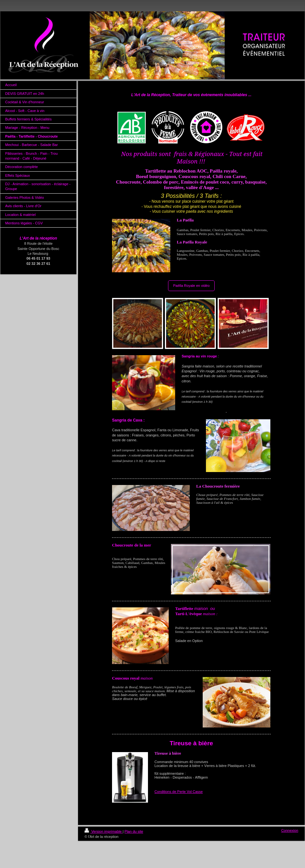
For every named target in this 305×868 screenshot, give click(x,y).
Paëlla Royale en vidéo (192, 286)
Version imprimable (104, 831)
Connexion (290, 830)
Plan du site (134, 831)
